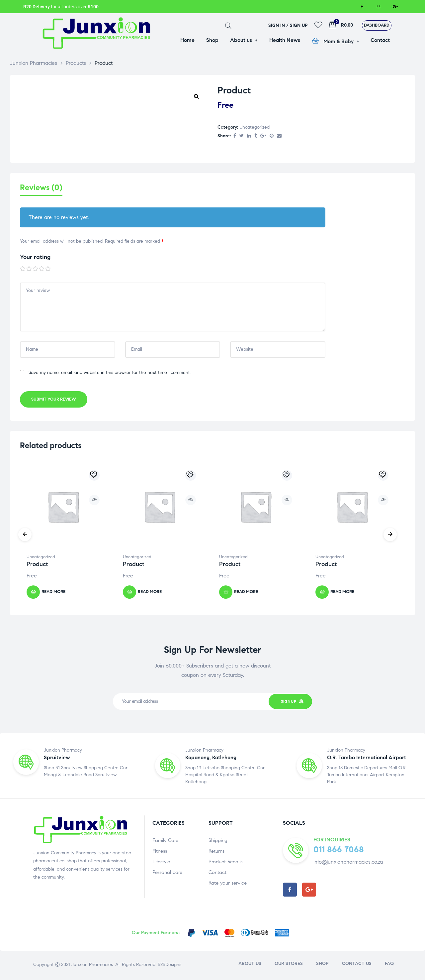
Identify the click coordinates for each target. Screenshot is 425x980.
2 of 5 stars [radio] (29, 270)
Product (37, 566)
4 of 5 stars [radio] (42, 270)
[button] (377, 26)
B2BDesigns (169, 966)
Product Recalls (225, 863)
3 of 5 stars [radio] (36, 270)
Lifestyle (161, 863)
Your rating (35, 259)
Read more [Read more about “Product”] (53, 593)
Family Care (165, 842)
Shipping (218, 842)
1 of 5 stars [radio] (23, 270)
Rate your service (228, 884)
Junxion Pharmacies (92, 966)
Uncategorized (255, 127)
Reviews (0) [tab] (41, 188)
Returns (216, 852)
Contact (217, 874)
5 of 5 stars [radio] (48, 270)
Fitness (160, 852)
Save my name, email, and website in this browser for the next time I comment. (110, 374)
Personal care (167, 874)
